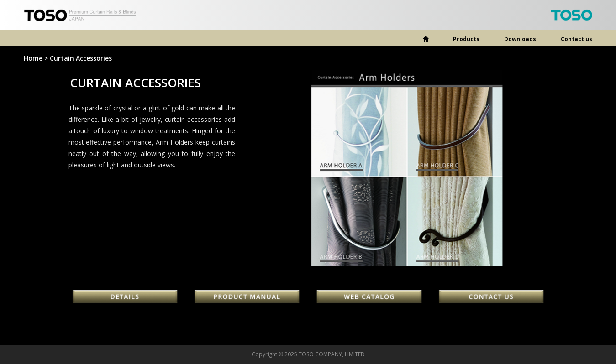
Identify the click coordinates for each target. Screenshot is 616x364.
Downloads (520, 39)
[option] (407, 168)
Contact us (577, 39)
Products (466, 39)
